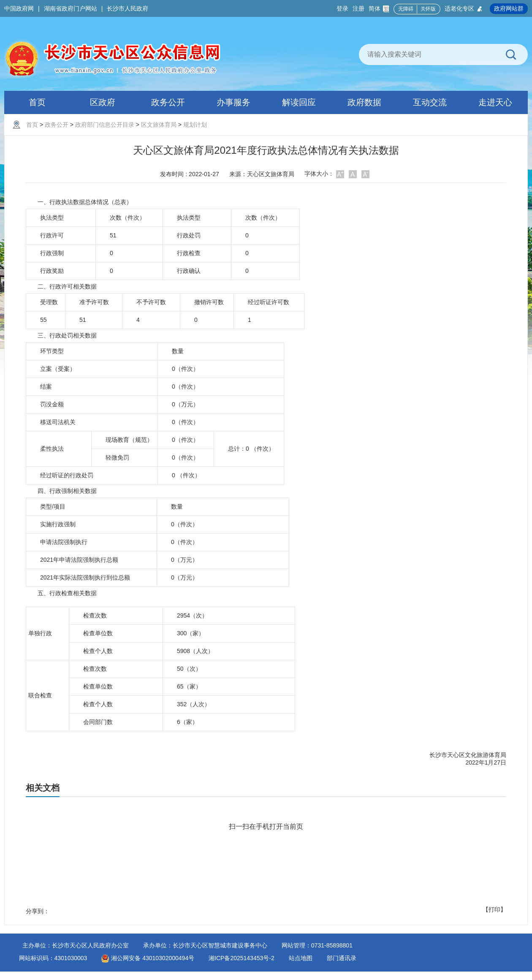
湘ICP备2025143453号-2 (242, 958)
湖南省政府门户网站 (71, 8)
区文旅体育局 (159, 125)
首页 (32, 125)
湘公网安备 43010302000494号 (148, 958)
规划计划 (195, 125)
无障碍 (406, 9)
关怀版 (428, 9)
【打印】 (494, 909)
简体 (379, 9)
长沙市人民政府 (128, 8)
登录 (342, 8)
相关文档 (43, 788)
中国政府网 (19, 8)
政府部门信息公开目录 (105, 125)
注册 (358, 8)
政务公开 (57, 125)
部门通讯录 (342, 958)
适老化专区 (464, 9)
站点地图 (301, 958)
